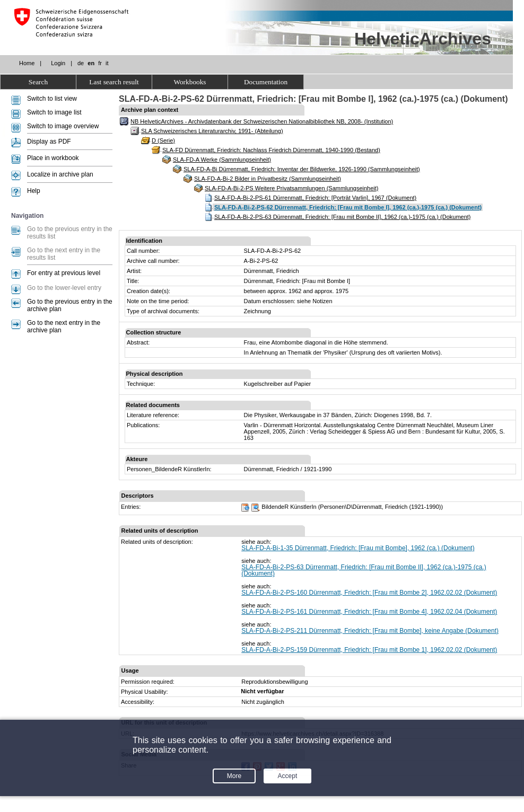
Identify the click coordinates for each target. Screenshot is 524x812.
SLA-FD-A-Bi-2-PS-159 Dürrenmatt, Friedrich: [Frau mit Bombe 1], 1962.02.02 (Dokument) (369, 650)
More (234, 776)
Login (58, 63)
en (91, 63)
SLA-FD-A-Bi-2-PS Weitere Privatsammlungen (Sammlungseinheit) (291, 188)
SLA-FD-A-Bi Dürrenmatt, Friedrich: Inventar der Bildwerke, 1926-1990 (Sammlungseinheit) (302, 169)
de (81, 63)
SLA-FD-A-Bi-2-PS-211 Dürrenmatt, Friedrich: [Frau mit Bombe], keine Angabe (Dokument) (370, 631)
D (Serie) (163, 140)
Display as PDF (49, 142)
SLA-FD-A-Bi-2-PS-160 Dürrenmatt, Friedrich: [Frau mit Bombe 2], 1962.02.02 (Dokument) (369, 593)
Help (34, 191)
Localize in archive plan (60, 174)
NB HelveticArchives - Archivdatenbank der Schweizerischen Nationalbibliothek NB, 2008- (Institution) (262, 121)
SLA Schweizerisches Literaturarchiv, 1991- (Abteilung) (212, 131)
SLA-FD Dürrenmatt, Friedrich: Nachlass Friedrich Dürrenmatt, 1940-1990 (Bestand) (271, 150)
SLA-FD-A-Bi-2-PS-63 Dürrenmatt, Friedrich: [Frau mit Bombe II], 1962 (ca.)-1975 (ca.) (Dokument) (343, 217)
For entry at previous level (64, 273)
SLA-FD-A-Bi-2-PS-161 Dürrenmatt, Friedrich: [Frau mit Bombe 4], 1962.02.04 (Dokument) (369, 612)
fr (100, 63)
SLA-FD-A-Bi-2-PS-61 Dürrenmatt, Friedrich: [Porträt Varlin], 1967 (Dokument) (315, 198)
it (107, 63)
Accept (288, 776)
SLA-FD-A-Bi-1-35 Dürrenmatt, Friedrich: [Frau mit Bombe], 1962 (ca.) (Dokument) (358, 548)
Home (27, 63)
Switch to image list (54, 112)
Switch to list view (52, 99)
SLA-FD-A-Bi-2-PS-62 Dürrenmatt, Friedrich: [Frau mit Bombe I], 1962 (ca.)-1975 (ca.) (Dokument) (348, 207)
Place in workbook (53, 158)
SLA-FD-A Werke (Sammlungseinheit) (222, 160)
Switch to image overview (63, 126)
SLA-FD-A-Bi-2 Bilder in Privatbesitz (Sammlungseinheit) (268, 179)
